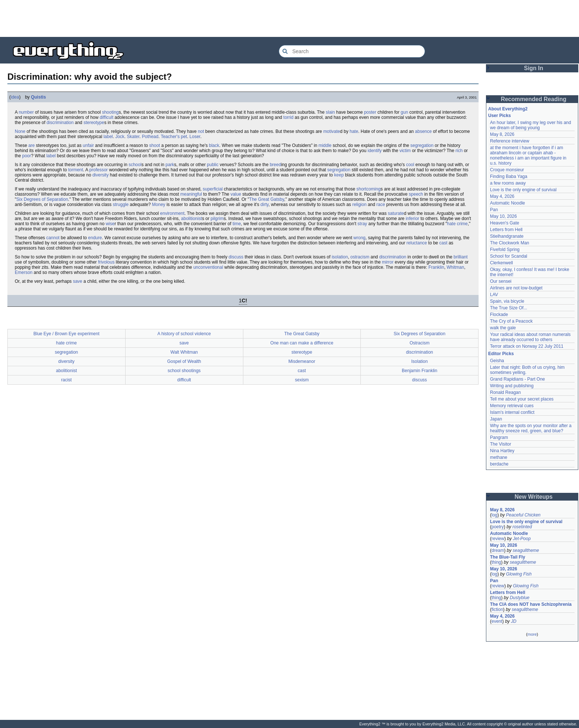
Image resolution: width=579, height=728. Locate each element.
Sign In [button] (534, 68)
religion (359, 205)
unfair (88, 145)
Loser (195, 137)
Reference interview (510, 141)
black (214, 145)
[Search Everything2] (352, 51)
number (26, 112)
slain (330, 112)
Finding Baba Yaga (509, 176)
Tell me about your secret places (522, 399)
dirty (264, 205)
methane (499, 457)
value (236, 194)
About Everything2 (508, 109)
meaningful (191, 194)
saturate (396, 213)
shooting (110, 112)
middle (325, 145)
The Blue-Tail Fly (508, 557)
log (494, 515)
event (497, 621)
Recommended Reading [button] (534, 99)
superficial (213, 189)
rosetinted (522, 527)
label (108, 137)
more (532, 634)
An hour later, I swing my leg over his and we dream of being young (530, 125)
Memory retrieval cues (512, 406)
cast (443, 243)
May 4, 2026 (502, 196)
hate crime (458, 224)
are (32, 145)
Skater (133, 137)
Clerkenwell (501, 263)
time (237, 224)
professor (99, 170)
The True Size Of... (509, 308)
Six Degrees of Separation (42, 199)
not (201, 131)
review (498, 539)
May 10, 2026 (503, 216)
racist (67, 380)
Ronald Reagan (505, 392)
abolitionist (191, 219)
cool (410, 165)
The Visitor (501, 444)
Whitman (455, 267)
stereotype (94, 123)
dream (498, 550)
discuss (236, 257)
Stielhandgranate (507, 236)
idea (15, 97)
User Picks (499, 116)
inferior (413, 219)
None (20, 131)
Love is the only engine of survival (523, 190)
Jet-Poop (522, 539)
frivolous (106, 262)
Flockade (499, 315)
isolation (340, 257)
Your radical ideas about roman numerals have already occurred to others (530, 337)
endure (95, 238)
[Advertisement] (289, 18)
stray (362, 224)
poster (370, 112)
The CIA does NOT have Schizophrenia (531, 604)
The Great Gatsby (267, 199)
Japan (496, 419)
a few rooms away (508, 183)
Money (159, 205)
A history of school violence (184, 334)
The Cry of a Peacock (511, 321)
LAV (494, 295)
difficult (107, 117)
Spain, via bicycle (507, 301)
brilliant (460, 257)
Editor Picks (501, 354)
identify (375, 151)
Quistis (39, 97)
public (213, 165)
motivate (331, 131)
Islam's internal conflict (512, 412)
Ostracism (419, 343)
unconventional (208, 267)
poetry (498, 527)
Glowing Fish (519, 574)
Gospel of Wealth (184, 361)
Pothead (150, 137)
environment (172, 213)
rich (459, 151)
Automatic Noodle (508, 203)
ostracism (360, 257)
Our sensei (501, 281)
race (381, 205)
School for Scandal (509, 256)
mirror (388, 262)
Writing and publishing (512, 386)
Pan (494, 210)
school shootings (184, 371)
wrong (359, 238)
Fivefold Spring (505, 250)
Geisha (497, 361)
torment (76, 170)
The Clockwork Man (510, 243)
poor (27, 156)
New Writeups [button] (534, 497)
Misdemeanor (302, 361)
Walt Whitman (184, 352)
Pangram (499, 437)
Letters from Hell (506, 230)
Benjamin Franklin (419, 371)
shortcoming (368, 189)
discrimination (60, 123)
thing (496, 562)
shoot (155, 145)
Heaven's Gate (505, 223)
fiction (497, 609)
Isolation (420, 361)
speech (416, 194)
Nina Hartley (502, 451)
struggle (121, 205)
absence (423, 131)
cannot (53, 238)
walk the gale (503, 328)
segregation (422, 145)
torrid (288, 117)
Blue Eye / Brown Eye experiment (66, 334)
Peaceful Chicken (523, 515)
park (170, 165)
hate (354, 131)
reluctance (417, 243)
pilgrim (217, 219)
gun (404, 112)
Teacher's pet (174, 137)
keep (339, 175)
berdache (499, 464)
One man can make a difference (302, 343)
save (77, 281)
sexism (302, 380)
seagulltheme (526, 550)
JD (514, 621)
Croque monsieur (507, 170)
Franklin (436, 267)
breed (275, 165)
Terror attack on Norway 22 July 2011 (527, 346)
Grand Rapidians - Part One (518, 379)
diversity (100, 175)
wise (110, 224)
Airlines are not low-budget (516, 288)
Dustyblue (519, 598)
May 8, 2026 (502, 134)
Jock (120, 137)
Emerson (24, 272)
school (135, 165)
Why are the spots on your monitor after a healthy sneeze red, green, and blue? (531, 428)
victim (405, 151)
